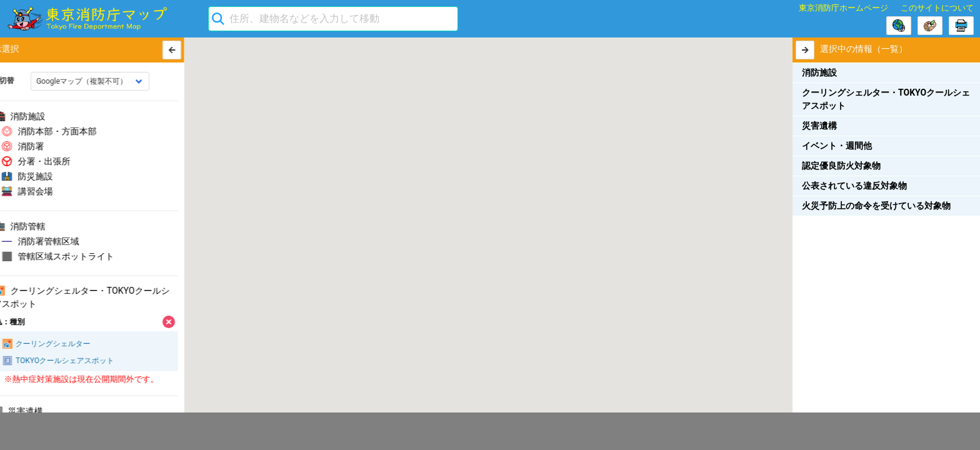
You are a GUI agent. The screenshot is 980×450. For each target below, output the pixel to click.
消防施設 (819, 72)
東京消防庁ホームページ (843, 8)
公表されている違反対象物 (854, 186)
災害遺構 (819, 126)
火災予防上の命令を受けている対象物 (876, 206)
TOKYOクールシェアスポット (74, 361)
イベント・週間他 (837, 146)
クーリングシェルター (62, 344)
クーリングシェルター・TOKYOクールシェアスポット (886, 99)
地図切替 (21, 81)
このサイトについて (937, 8)
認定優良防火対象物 (841, 166)
